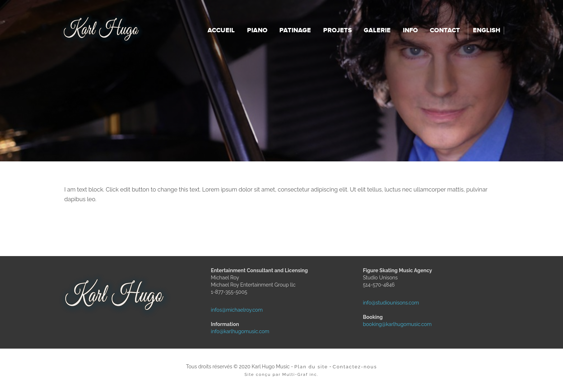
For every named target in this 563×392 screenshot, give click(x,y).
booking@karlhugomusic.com (379, 324)
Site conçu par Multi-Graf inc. (281, 375)
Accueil (221, 30)
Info (410, 30)
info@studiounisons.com (379, 303)
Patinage (295, 30)
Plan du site (311, 367)
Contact (445, 30)
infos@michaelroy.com (227, 310)
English (487, 30)
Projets (338, 30)
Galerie (377, 30)
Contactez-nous (355, 367)
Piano (257, 30)
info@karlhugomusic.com (227, 331)
